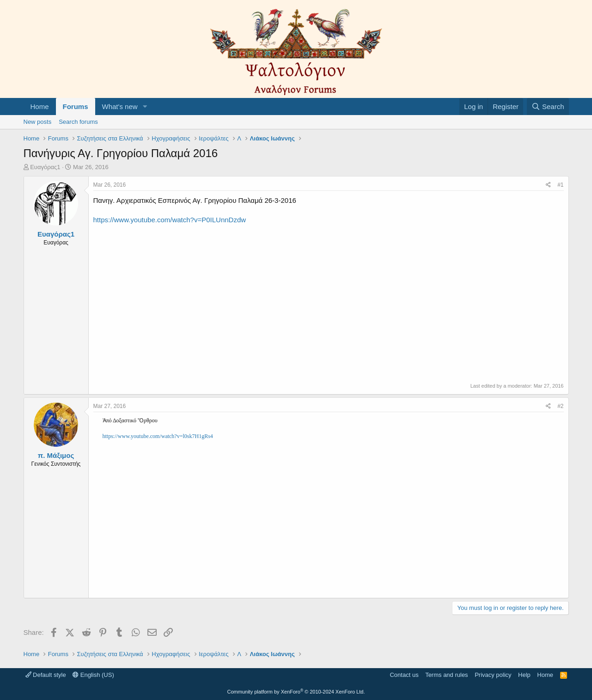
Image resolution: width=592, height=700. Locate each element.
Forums (76, 107)
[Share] (548, 185)
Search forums (78, 122)
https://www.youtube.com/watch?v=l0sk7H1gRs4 (158, 436)
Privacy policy (493, 675)
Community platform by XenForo (296, 692)
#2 (560, 406)
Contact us (404, 675)
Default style (46, 675)
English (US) (93, 675)
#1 (560, 185)
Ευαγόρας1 (45, 167)
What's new (120, 107)
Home (40, 107)
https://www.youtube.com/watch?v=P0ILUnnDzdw (170, 220)
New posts (38, 122)
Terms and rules (446, 675)
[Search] (548, 107)
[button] (145, 107)
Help (524, 675)
